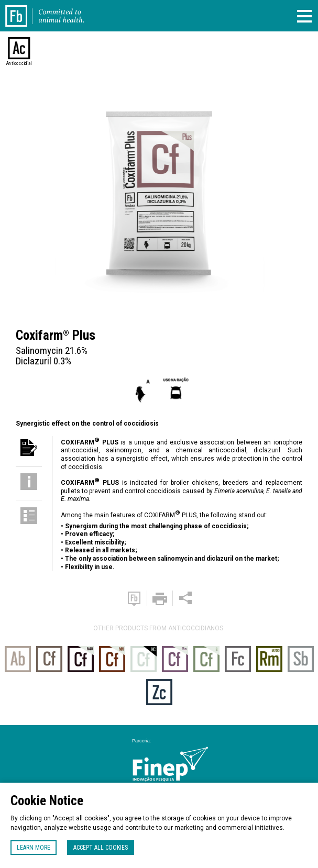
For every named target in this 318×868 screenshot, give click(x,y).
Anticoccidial (19, 63)
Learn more (34, 848)
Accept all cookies (101, 848)
